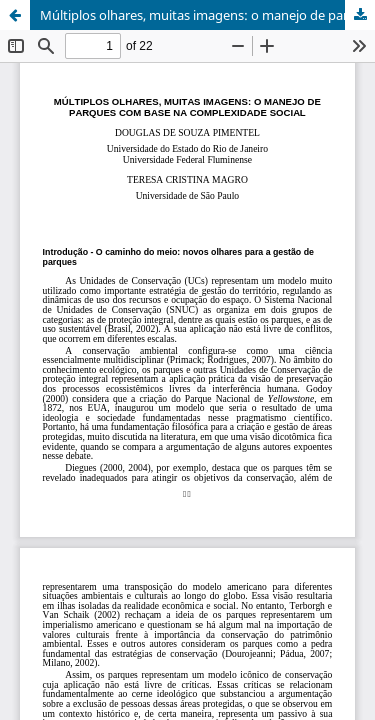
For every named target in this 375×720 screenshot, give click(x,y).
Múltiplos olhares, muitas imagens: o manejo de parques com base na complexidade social (207, 15)
